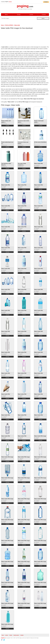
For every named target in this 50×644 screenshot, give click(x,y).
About (6, 15)
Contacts (44, 15)
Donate (19, 15)
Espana (10, 2)
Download (7, 126)
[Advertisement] (11, 38)
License (31, 15)
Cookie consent (16, 635)
